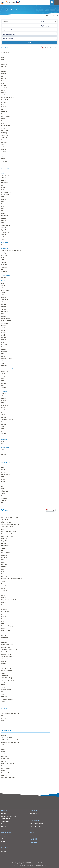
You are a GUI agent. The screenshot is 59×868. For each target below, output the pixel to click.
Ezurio (3, 749)
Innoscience (5, 194)
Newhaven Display (7, 626)
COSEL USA (5, 546)
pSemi (3, 482)
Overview (4, 814)
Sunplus (4, 434)
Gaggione (4, 576)
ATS (3, 529)
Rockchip (4, 133)
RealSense (5, 130)
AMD (3, 450)
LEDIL (3, 605)
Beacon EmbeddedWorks (9, 534)
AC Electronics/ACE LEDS (10, 517)
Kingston (4, 199)
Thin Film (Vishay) (7, 678)
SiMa (3, 721)
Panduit (4, 383)
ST (2, 431)
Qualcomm (5, 216)
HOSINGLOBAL (6, 192)
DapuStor (4, 555)
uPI (2, 154)
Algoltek (4, 288)
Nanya (3, 109)
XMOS (3, 239)
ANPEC (4, 293)
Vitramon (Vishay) (7, 690)
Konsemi (4, 340)
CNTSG (4, 309)
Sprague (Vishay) (7, 671)
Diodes (4, 398)
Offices (32, 833)
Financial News (34, 814)
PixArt (3, 213)
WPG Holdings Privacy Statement (36, 866)
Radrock (4, 356)
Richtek (4, 218)
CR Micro (4, 67)
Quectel (4, 486)
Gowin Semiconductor (8, 754)
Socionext (4, 227)
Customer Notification (20, 866)
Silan (3, 427)
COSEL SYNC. (6, 543)
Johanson (4, 590)
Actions (4, 393)
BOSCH (4, 304)
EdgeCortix (5, 557)
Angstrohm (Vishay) (7, 527)
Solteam (4, 149)
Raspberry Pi (5, 773)
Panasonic (5, 277)
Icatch (3, 330)
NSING (4, 119)
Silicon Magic (5, 140)
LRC (3, 342)
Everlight (4, 253)
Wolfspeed (5, 237)
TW (46, 48)
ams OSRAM (5, 53)
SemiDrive (5, 135)
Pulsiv (3, 771)
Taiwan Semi (5, 675)
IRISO (3, 378)
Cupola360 (5, 311)
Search (29, 42)
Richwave (4, 260)
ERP (3, 569)
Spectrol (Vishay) (7, 668)
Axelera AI (5, 300)
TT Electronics (6, 685)
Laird (3, 381)
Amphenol (5, 371)
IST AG (4, 761)
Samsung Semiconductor (9, 649)
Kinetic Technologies (8, 763)
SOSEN (4, 664)
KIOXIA (4, 93)
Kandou (4, 337)
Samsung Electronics (8, 419)
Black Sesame (6, 302)
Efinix (3, 562)
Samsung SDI (6, 422)
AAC (3, 283)
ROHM (3, 220)
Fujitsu (3, 574)
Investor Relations (35, 836)
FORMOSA (5, 187)
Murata (4, 107)
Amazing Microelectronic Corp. (11, 524)
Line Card (5, 848)
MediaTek (4, 344)
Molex (3, 104)
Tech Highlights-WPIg (36, 824)
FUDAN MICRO (6, 321)
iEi (2, 583)
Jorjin (3, 593)
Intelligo (4, 335)
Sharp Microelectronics (8, 657)
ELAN (3, 314)
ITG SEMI (4, 86)
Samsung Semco (7, 359)
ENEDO (4, 567)
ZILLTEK (4, 272)
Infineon (4, 333)
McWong (4, 616)
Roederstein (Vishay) (8, 645)
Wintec (3, 694)
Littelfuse (4, 95)
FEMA (3, 572)
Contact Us (33, 842)
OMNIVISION (6, 126)
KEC (3, 403)
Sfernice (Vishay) (7, 654)
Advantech (5, 520)
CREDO (4, 548)
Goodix (4, 78)
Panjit (3, 209)
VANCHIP (4, 235)
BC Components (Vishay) (9, 531)
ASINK (3, 374)
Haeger (4, 376)
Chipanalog (5, 307)
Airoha (3, 285)
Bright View (5, 541)
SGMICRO (5, 137)
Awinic (3, 55)
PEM (3, 385)
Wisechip (4, 697)
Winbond (4, 161)
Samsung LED (6, 647)
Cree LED (4, 69)
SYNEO (4, 388)
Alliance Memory (6, 522)
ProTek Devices (6, 640)
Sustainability (34, 839)
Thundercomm (6, 232)
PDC (3, 354)
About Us (4, 810)
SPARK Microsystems (8, 666)
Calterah (4, 64)
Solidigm (4, 147)
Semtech (4, 262)
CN (50, 48)
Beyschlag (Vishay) (7, 536)
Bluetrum (4, 57)
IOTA (3, 588)
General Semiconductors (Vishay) (12, 579)
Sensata (4, 424)
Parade (4, 417)
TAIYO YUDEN (6, 436)
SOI (3, 429)
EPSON (4, 316)
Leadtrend (5, 405)
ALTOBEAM (5, 176)
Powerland (5, 638)
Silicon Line (5, 491)
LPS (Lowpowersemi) (8, 97)
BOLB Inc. (5, 539)
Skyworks (4, 493)
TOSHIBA (4, 152)
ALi (2, 396)
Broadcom (5, 62)
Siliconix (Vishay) (7, 659)
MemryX (4, 619)
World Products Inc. (7, 699)
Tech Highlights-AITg (36, 826)
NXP (3, 123)
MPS (3, 206)
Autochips (4, 297)
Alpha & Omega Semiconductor (11, 251)
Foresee (4, 401)
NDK (3, 623)
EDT (3, 560)
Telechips (4, 500)
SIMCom (4, 142)
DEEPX (4, 71)
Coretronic (5, 183)
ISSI (3, 444)
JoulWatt (4, 88)
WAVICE (4, 723)
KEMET (4, 90)
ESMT (3, 76)
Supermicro (5, 673)
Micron (3, 102)
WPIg (3, 836)
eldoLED (4, 564)
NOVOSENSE (6, 116)
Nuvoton (4, 121)
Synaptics (4, 230)
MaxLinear (5, 100)
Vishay (3, 156)
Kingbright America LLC (9, 600)
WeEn (3, 159)
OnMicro (4, 351)
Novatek (4, 245)
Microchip (4, 347)
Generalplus (5, 323)
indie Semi (5, 586)
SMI (3, 144)
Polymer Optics (6, 631)
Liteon (3, 408)
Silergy (3, 361)
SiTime (3, 363)
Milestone (4, 824)
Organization (5, 821)
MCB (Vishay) (6, 612)
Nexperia (4, 114)
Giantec (4, 328)
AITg (3, 839)
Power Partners (6, 633)
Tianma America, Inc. (8, 680)
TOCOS (4, 682)
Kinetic (3, 597)
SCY (3, 223)
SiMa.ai (4, 661)
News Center (34, 810)
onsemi (4, 128)
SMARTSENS (6, 225)
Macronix (4, 255)
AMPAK (4, 178)
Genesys (4, 326)
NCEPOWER (5, 111)
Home (48, 16)
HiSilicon (4, 81)
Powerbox (4, 635)
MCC (3, 204)
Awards (4, 826)
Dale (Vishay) (6, 553)
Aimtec (3, 735)
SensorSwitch (6, 652)
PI (2, 211)
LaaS (3, 841)
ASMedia (4, 295)
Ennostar (4, 74)
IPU (3, 197)
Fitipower (4, 752)
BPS (3, 60)
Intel (3, 83)
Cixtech (4, 180)
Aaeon (3, 515)
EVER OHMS (6, 318)
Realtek (4, 454)
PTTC (3, 258)
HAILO (3, 190)
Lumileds (4, 410)
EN (54, 48)
